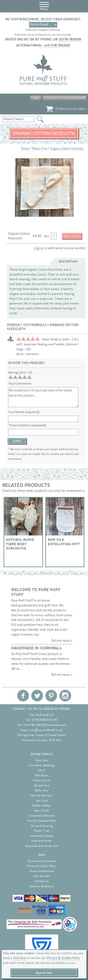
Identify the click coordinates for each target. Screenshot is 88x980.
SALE (42, 770)
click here (20, 958)
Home (25, 149)
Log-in (39, 248)
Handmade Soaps (42, 836)
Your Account (42, 876)
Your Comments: (20, 384)
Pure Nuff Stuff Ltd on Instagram (65, 696)
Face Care (42, 760)
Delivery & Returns (42, 886)
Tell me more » (62, 641)
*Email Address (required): (27, 425)
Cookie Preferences (42, 871)
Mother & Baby (42, 806)
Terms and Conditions (42, 861)
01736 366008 (70, 39)
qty (46, 236)
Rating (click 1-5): (21, 373)
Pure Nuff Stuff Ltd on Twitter (37, 696)
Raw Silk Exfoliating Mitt (65, 532)
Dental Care (42, 785)
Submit (17, 441)
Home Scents (42, 780)
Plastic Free (40, 149)
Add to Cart (72, 236)
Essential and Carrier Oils (42, 846)
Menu (44, 6)
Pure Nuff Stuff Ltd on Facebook (23, 696)
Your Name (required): (24, 412)
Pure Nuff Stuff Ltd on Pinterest (51, 696)
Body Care (42, 790)
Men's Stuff (42, 811)
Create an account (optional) (65, 98)
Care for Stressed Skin (42, 821)
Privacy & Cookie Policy (42, 866)
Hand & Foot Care (42, 796)
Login (35, 98)
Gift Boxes (42, 775)
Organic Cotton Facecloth (67, 149)
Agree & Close (44, 973)
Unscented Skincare (42, 816)
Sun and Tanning (42, 826)
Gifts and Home (42, 841)
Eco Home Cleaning (42, 765)
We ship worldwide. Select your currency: (43, 19)
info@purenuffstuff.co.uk (46, 730)
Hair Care (42, 801)
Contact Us (42, 881)
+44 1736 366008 (57, 46)
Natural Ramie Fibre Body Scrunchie (23, 532)
